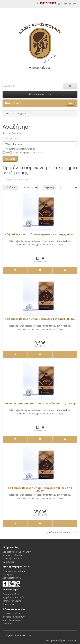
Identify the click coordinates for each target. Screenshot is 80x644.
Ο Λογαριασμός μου (12, 613)
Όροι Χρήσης (9, 562)
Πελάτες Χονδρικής (12, 601)
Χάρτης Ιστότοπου (12, 578)
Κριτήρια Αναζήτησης (13, 133)
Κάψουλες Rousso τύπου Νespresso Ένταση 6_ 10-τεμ (40, 234)
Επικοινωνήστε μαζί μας (14, 571)
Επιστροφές (8, 574)
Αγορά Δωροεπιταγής (13, 598)
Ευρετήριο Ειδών (11, 594)
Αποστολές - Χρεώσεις (14, 555)
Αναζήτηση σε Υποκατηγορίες (19, 149)
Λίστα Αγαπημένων (12, 620)
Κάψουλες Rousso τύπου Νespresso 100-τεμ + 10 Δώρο (40, 489)
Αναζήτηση (21, 114)
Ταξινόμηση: (10, 187)
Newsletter (8, 624)
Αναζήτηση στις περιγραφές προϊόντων (24, 152)
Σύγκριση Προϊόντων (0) (16, 180)
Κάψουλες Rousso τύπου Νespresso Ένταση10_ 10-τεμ (40, 403)
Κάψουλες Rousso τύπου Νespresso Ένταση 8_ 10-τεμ (40, 319)
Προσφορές (8, 604)
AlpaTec (74, 641)
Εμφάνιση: (49, 187)
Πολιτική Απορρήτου (13, 559)
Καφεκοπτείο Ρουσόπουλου (17, 552)
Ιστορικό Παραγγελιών (14, 617)
